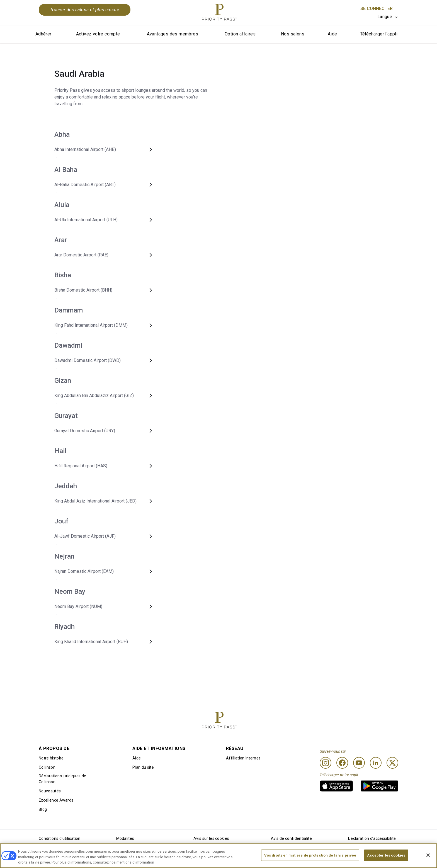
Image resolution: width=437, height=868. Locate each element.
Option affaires (240, 34)
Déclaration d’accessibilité (372, 838)
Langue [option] (385, 17)
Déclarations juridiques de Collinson (62, 779)
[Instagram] (326, 763)
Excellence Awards (56, 800)
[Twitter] (392, 763)
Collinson (47, 767)
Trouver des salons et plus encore (85, 10)
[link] (336, 786)
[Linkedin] (376, 763)
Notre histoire (51, 758)
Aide (332, 34)
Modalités (125, 838)
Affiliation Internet (243, 758)
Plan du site (143, 767)
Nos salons (293, 34)
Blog (43, 809)
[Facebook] (342, 763)
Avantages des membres (173, 34)
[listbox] (388, 17)
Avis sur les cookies (211, 838)
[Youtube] (359, 763)
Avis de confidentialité (291, 838)
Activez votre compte (98, 34)
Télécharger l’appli (379, 34)
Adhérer (43, 34)
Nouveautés (50, 791)
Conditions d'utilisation (60, 838)
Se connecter (377, 9)
